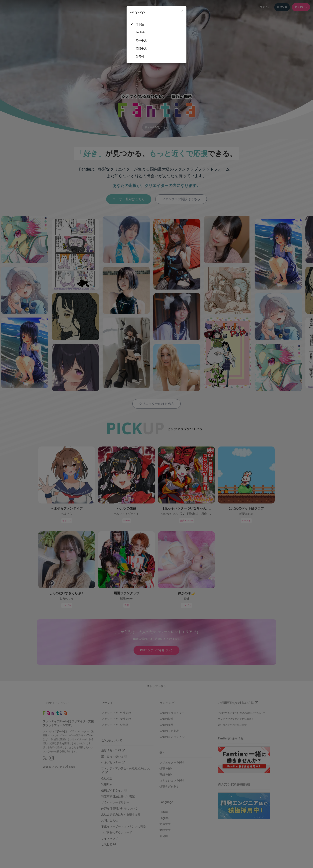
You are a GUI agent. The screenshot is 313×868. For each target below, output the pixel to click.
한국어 (140, 56)
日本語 (140, 24)
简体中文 (141, 40)
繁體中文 (141, 48)
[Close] (182, 11)
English (140, 32)
